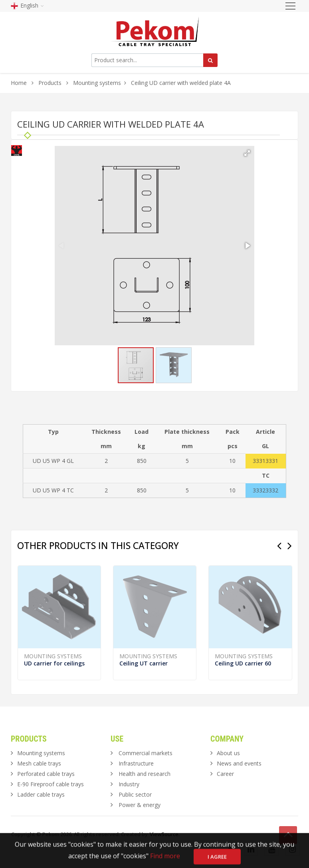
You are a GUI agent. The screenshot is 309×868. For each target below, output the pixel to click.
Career (225, 774)
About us (228, 753)
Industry (129, 784)
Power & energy (140, 805)
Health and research (145, 774)
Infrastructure (136, 763)
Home (19, 83)
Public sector (135, 794)
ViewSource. (165, 834)
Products (51, 83)
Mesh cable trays (39, 763)
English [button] (27, 5)
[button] (247, 153)
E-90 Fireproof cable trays (51, 784)
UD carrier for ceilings (54, 663)
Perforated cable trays (46, 774)
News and (239, 763)
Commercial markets (146, 753)
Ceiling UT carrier (144, 663)
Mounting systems (97, 83)
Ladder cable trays (41, 794)
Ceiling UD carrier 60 (243, 663)
